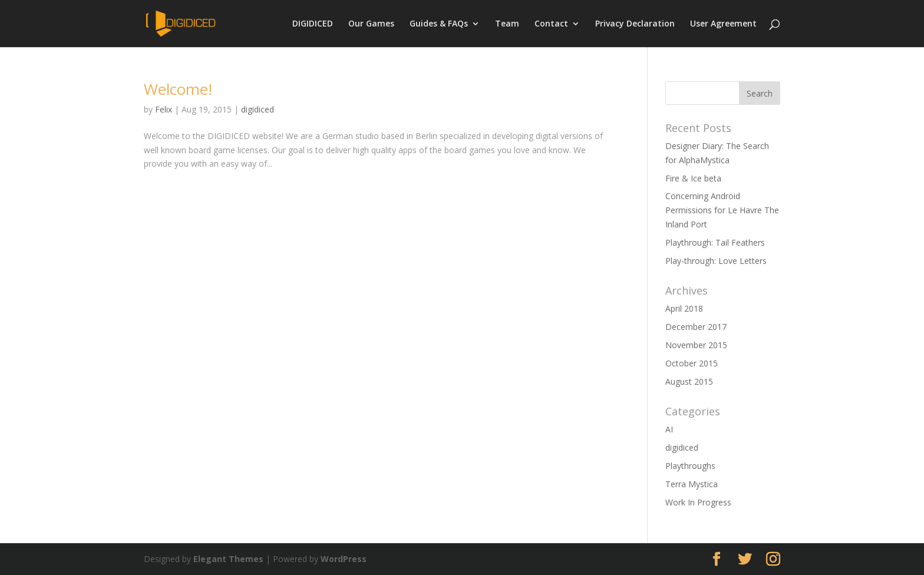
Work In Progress (698, 502)
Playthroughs (690, 466)
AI (669, 429)
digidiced (258, 109)
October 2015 (692, 363)
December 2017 (696, 327)
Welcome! (178, 89)
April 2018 (684, 308)
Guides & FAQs (439, 24)
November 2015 (696, 345)
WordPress (344, 559)
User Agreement (723, 24)
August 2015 (689, 381)
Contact (551, 24)
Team (507, 24)
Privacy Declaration (635, 24)
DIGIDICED (313, 24)
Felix (164, 109)
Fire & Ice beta (693, 178)
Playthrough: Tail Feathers (715, 242)
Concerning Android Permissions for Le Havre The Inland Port (722, 210)
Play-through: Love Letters (716, 261)
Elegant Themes (228, 559)
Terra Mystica (692, 484)
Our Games (371, 24)
